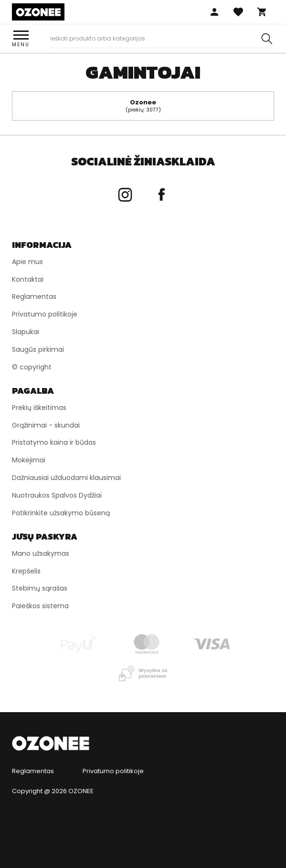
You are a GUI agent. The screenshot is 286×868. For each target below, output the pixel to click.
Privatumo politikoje (113, 771)
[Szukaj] (267, 39)
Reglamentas (33, 771)
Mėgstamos (238, 12)
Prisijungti (214, 12)
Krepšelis (262, 12)
